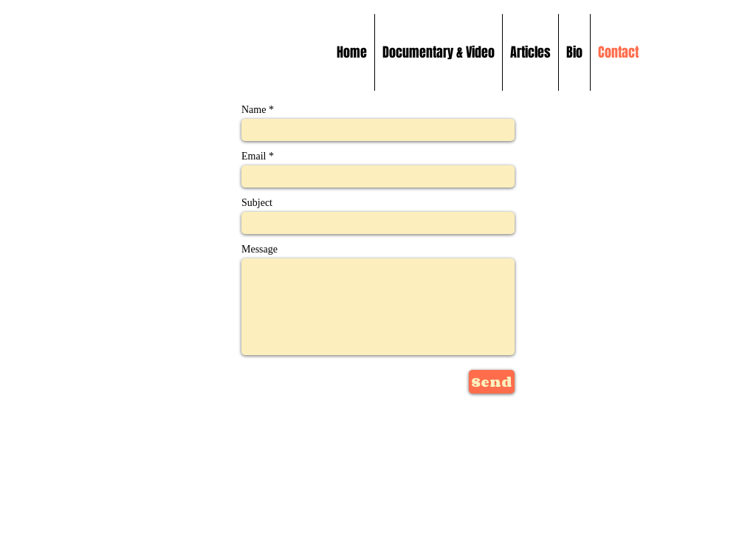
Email (254, 157)
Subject (257, 203)
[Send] (492, 382)
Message (260, 250)
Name (254, 110)
